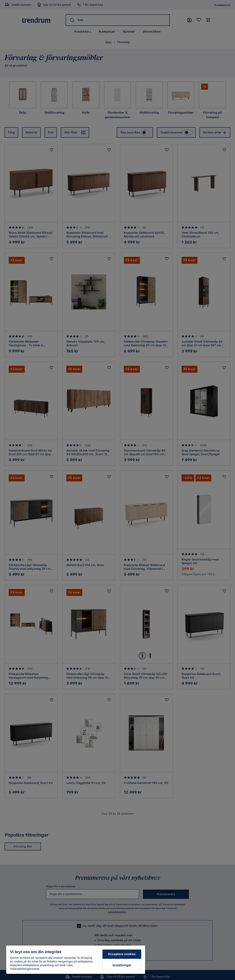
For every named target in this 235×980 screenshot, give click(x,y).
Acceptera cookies (122, 954)
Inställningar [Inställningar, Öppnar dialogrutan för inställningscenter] (122, 965)
